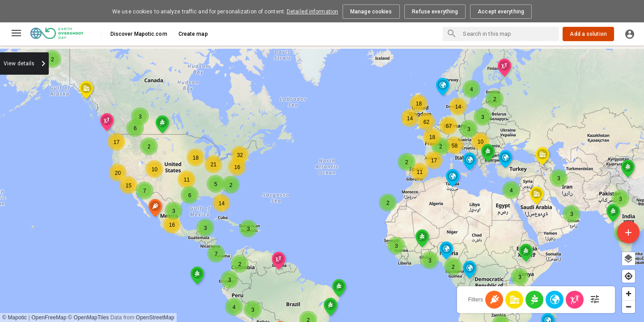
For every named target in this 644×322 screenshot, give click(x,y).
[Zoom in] (629, 294)
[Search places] (452, 34)
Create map (193, 34)
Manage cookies (371, 12)
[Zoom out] (629, 307)
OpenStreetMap (155, 318)
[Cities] (514, 300)
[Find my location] (629, 276)
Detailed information (312, 12)
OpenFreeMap (49, 318)
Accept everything (501, 12)
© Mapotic (15, 318)
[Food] (534, 300)
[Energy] (494, 300)
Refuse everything (435, 12)
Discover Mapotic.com (139, 34)
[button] (140, 105)
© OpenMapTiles (88, 318)
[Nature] (555, 300)
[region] (322, 184)
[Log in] (630, 34)
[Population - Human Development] (575, 300)
